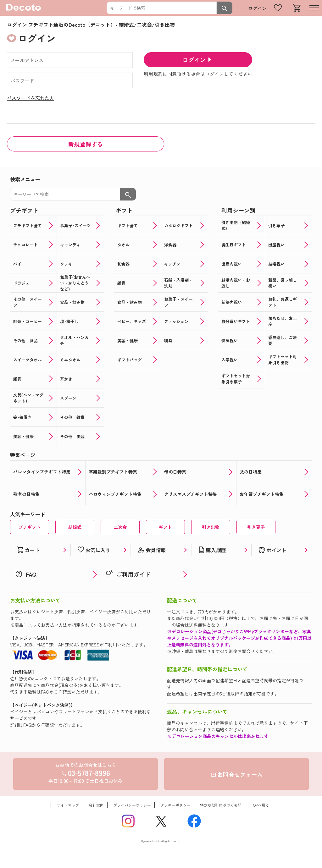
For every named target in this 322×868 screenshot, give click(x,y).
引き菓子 (256, 527)
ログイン (258, 8)
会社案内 (96, 805)
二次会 (120, 527)
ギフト (165, 527)
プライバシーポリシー (132, 805)
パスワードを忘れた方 (31, 98)
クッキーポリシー (175, 805)
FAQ (45, 692)
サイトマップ (68, 805)
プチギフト (30, 527)
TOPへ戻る (260, 805)
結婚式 (75, 527)
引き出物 (211, 527)
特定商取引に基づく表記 (221, 805)
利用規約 (153, 74)
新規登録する (86, 144)
